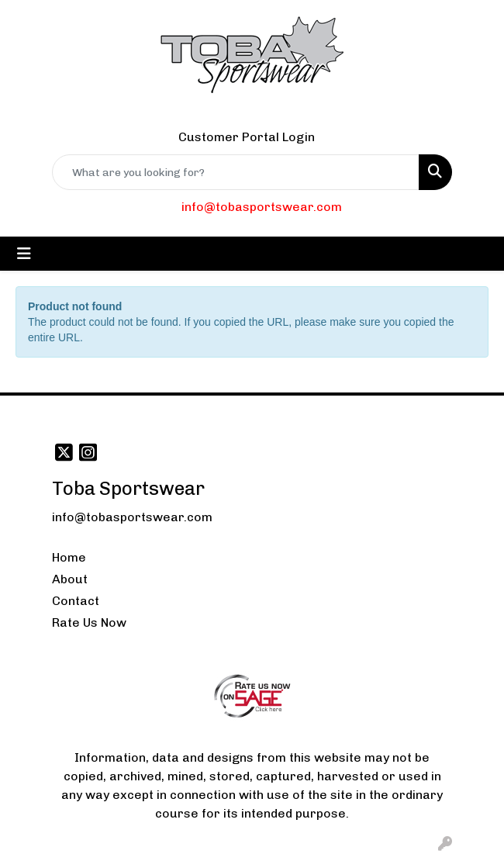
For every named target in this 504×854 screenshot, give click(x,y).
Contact (76, 601)
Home (69, 557)
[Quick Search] (236, 172)
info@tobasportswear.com (262, 207)
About (70, 579)
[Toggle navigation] (24, 254)
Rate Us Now (89, 622)
